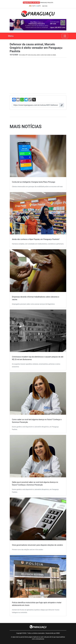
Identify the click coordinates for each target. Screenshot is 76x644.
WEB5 (58, 633)
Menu (11, 36)
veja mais (45, 6)
